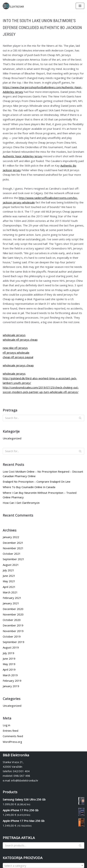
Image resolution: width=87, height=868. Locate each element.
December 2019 (13, 625)
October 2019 (12, 636)
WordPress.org (12, 742)
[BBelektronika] (14, 6)
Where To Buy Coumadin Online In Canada (29, 487)
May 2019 (9, 664)
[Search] (43, 418)
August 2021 (11, 565)
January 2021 (11, 603)
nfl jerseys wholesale (16, 353)
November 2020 (13, 614)
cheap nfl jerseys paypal (18, 357)
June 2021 (9, 576)
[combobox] (43, 865)
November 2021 (13, 548)
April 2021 (9, 587)
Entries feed (10, 731)
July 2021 (8, 570)
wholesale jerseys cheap (18, 365)
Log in (6, 725)
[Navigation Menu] (80, 6)
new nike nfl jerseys (15, 348)
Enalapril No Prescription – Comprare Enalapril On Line (37, 482)
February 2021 (12, 598)
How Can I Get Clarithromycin (21, 503)
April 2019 (9, 669)
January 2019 (11, 686)
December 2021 (13, 543)
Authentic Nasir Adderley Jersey (23, 156)
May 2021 (9, 581)
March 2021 (10, 592)
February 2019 (12, 681)
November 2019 (13, 631)
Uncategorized (12, 438)
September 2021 (13, 559)
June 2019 (9, 659)
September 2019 (13, 642)
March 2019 (10, 675)
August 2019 (11, 647)
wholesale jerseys (14, 335)
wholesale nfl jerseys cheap (20, 340)
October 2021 (12, 554)
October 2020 (12, 620)
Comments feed (13, 736)
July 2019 (8, 653)
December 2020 (13, 609)
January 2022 (11, 537)
